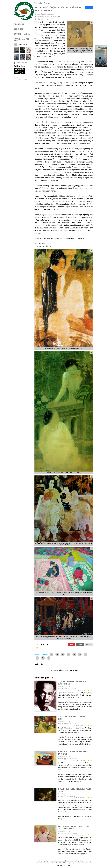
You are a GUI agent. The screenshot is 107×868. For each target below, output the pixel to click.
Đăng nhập (54, 670)
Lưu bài (80, 645)
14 (86, 861)
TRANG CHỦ (19, 24)
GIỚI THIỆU (18, 29)
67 (71, 863)
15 (90, 861)
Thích (72, 645)
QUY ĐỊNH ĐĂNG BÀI (22, 34)
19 (64, 863)
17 (56, 863)
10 (70, 861)
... (68, 863)
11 (74, 861)
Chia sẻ (47, 3)
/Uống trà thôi (20, 63)
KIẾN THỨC (56, 17)
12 (78, 861)
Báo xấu (89, 645)
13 (82, 861)
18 (60, 863)
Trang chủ (38, 3)
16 (52, 863)
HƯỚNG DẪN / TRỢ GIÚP (22, 40)
